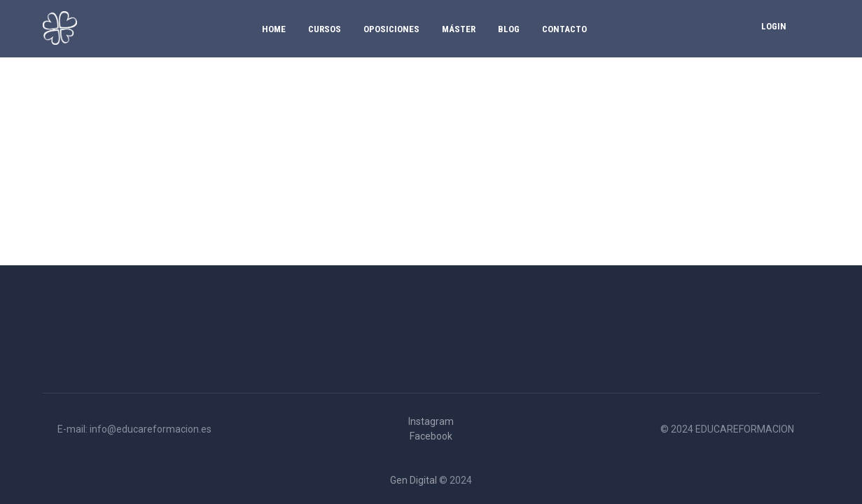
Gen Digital (413, 480)
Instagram (431, 421)
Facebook (431, 436)
